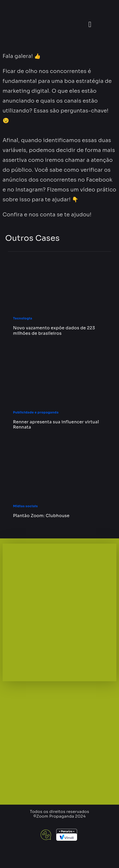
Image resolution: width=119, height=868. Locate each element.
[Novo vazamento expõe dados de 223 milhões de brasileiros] (59, 285)
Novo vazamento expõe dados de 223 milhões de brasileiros (54, 331)
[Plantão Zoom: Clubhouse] (59, 473)
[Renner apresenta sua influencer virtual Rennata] (59, 379)
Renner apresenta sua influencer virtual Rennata (56, 425)
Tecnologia (23, 318)
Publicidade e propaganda (36, 412)
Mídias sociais (25, 506)
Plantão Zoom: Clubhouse (41, 516)
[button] (90, 25)
